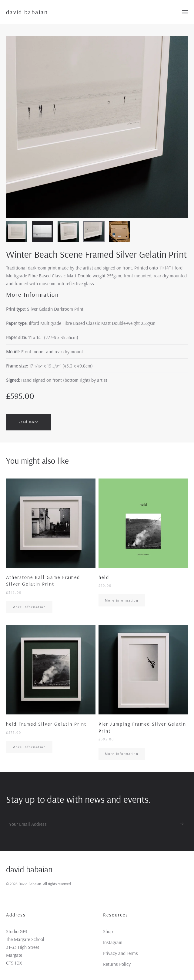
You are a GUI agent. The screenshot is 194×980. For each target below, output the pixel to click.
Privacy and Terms (120, 953)
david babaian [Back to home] (27, 12)
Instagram (113, 942)
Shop (108, 931)
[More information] (51, 546)
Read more (28, 422)
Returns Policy (117, 964)
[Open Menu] (185, 12)
